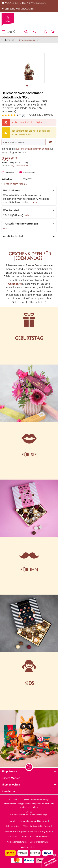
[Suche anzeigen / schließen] (26, 32)
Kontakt (13, 821)
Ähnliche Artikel (13, 236)
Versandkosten (11, 803)
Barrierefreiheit (42, 837)
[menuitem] (9, 32)
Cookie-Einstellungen (17, 842)
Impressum (27, 837)
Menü (9, 32)
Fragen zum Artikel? (14, 184)
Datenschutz (12, 837)
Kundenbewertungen (39, 814)
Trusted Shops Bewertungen (21, 224)
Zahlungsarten (13, 826)
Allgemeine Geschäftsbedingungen (35, 831)
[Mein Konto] (45, 32)
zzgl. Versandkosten (20, 165)
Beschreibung (12, 190)
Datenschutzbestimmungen (33, 149)
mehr (34, 202)
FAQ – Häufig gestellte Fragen (36, 826)
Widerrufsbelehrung (39, 842)
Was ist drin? (11, 210)
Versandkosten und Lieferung (33, 821)
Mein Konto (10, 831)
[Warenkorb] (53, 32)
